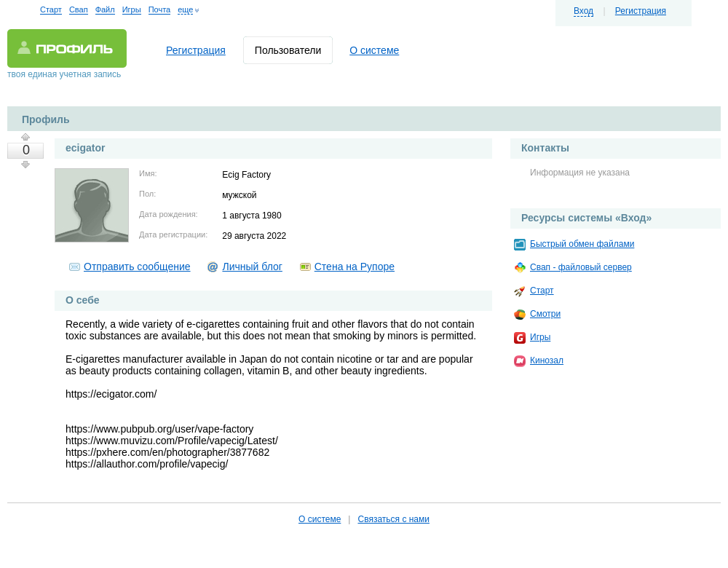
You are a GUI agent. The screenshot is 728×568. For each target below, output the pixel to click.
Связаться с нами (393, 519)
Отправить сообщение (137, 267)
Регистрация (641, 11)
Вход (583, 11)
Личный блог (252, 267)
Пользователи (288, 50)
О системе (374, 50)
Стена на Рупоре (355, 267)
